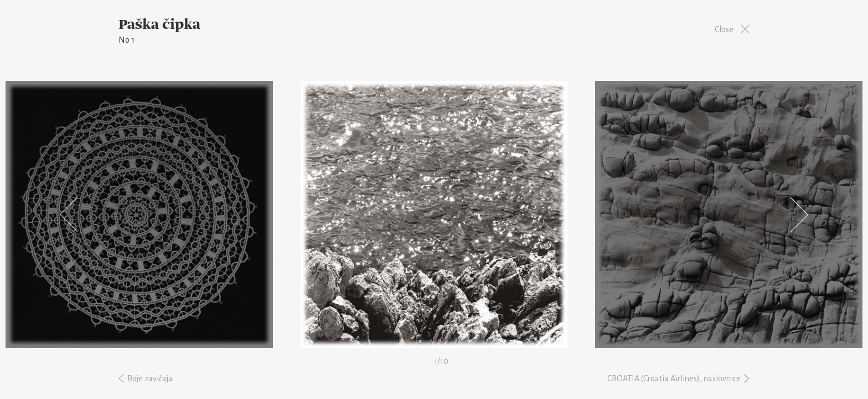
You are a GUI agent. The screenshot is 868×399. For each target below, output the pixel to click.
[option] (434, 214)
